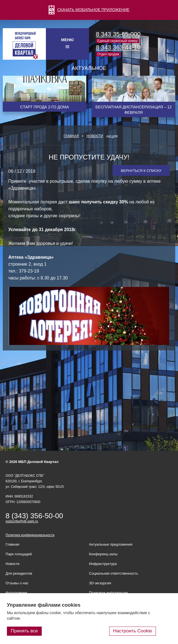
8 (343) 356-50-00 (34, 516)
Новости (95, 136)
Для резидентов (19, 573)
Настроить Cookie (133, 631)
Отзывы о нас (17, 583)
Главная (71, 136)
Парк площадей (19, 554)
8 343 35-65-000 (118, 34)
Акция (112, 137)
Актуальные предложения (111, 544)
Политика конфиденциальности (30, 535)
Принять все (24, 631)
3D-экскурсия (100, 583)
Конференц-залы (103, 554)
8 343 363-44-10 (118, 47)
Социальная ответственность (114, 573)
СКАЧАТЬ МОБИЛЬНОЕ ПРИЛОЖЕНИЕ (89, 10)
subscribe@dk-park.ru (22, 521)
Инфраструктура (103, 564)
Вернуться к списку (141, 171)
